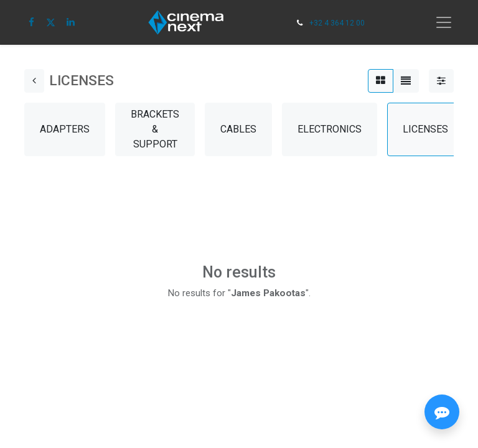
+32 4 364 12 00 (337, 23)
